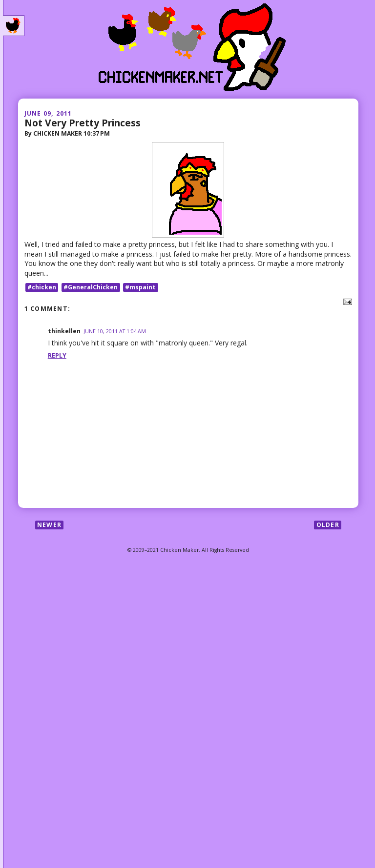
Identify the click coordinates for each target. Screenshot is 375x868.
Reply (57, 355)
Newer (49, 525)
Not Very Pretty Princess (83, 123)
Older (328, 525)
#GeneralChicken (91, 287)
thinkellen (64, 331)
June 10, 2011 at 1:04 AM (115, 331)
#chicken (42, 287)
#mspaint (140, 287)
